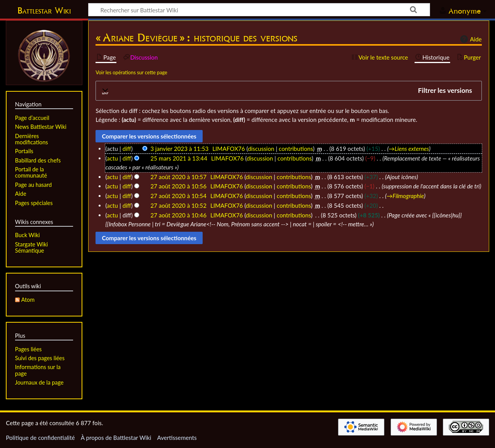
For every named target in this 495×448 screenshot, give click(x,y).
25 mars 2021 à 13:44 (179, 158)
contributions (296, 149)
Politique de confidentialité (40, 438)
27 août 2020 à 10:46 (178, 215)
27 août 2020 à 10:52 (178, 205)
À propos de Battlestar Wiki (116, 438)
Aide (470, 39)
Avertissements (177, 438)
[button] (288, 91)
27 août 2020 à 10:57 (178, 177)
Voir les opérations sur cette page (131, 72)
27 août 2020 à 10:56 (178, 186)
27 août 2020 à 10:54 (178, 196)
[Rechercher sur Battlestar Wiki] (259, 10)
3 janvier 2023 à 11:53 (179, 149)
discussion (261, 149)
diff (127, 149)
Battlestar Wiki (44, 10)
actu (112, 158)
